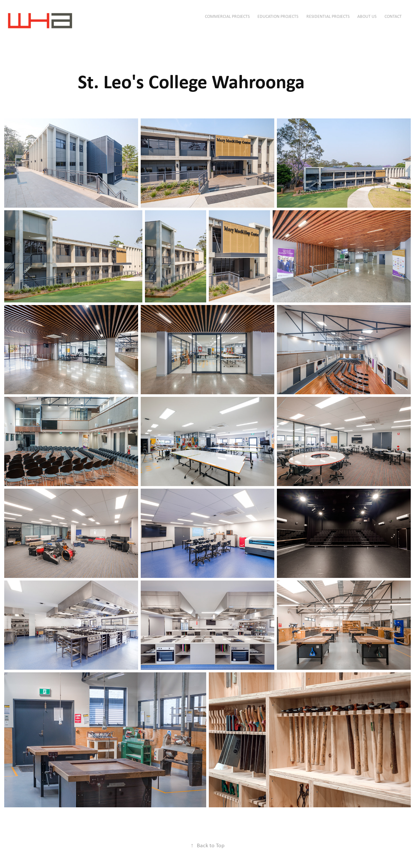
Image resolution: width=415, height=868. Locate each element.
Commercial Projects (227, 16)
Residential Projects (328, 16)
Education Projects (278, 16)
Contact (393, 16)
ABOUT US (367, 16)
